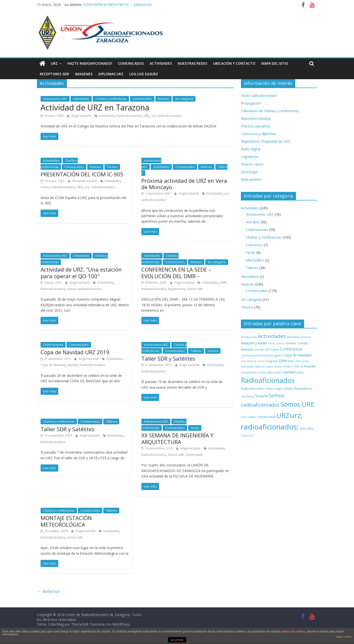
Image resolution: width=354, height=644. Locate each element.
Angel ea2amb (82, 116)
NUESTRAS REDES (192, 63)
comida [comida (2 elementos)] (290, 343)
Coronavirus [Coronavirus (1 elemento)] (249, 361)
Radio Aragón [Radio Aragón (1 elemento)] (275, 389)
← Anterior (49, 591)
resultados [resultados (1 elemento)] (248, 396)
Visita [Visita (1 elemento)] (303, 429)
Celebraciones (53, 345)
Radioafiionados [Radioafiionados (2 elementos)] (253, 388)
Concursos (254, 245)
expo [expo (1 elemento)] (270, 367)
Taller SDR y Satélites (168, 358)
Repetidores (177, 289)
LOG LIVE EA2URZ (144, 74)
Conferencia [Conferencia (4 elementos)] (291, 349)
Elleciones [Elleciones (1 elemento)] (302, 361)
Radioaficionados (129, 116)
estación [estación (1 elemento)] (260, 367)
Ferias (195, 428)
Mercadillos (255, 260)
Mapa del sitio (275, 63)
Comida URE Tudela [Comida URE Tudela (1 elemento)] (266, 350)
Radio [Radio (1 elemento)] (300, 372)
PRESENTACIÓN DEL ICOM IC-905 (82, 174)
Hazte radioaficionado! (90, 63)
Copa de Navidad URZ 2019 (75, 352)
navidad (73, 365)
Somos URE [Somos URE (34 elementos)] (297, 404)
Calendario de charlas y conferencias (270, 111)
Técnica (112, 167)
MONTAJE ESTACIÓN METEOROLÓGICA (66, 521)
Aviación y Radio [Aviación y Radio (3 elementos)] (254, 343)
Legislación (250, 157)
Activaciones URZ (55, 99)
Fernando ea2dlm (85, 181)
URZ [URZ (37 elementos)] (283, 415)
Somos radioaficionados (58, 187)
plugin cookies (344, 637)
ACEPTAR (177, 640)
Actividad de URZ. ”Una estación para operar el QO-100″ (81, 273)
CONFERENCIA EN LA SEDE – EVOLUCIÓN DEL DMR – (176, 273)
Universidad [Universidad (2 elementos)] (267, 417)
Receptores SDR (54, 74)
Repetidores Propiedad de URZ (265, 141)
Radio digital (251, 149)
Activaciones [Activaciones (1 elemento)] (249, 337)
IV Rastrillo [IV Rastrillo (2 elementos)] (308, 366)
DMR (223, 283)
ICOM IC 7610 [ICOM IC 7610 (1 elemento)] (291, 367)
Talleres (196, 351)
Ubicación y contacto (234, 63)
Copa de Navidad (53, 365)
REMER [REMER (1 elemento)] (289, 389)
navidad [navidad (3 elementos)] (289, 372)
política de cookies (293, 631)
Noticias (163, 99)
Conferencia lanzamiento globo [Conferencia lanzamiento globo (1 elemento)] (262, 355)
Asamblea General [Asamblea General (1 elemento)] (299, 337)
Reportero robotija (256, 118)
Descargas (249, 172)
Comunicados (131, 63)
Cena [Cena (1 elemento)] (272, 343)
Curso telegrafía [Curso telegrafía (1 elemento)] (268, 361)
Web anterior (251, 179)
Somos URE (195, 289)
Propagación (251, 103)
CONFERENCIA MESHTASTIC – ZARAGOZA (117, 5)
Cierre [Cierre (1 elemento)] (280, 343)
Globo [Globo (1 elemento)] (278, 367)
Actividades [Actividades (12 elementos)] (272, 336)
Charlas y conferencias (111, 99)
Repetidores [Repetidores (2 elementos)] (303, 388)
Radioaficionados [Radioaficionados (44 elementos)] (268, 380)
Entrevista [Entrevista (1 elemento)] (247, 367)
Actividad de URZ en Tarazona (95, 107)
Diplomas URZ (111, 74)
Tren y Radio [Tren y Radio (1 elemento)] (249, 417)
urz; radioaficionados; (167, 116)
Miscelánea (250, 277)
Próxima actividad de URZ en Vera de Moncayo (184, 184)
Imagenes (84, 74)
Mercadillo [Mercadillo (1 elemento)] (275, 372)
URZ (54, 63)
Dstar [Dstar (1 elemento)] (291, 361)
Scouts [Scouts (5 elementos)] (262, 396)
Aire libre (253, 222)
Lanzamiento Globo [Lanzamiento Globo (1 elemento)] (254, 372)
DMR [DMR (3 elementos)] (283, 361)
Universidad (194, 455)
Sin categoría (184, 99)
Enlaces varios (252, 164)
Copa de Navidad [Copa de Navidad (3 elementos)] (297, 355)
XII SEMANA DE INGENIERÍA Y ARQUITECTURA (177, 438)
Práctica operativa (255, 126)
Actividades (161, 63)
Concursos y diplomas (258, 134)
